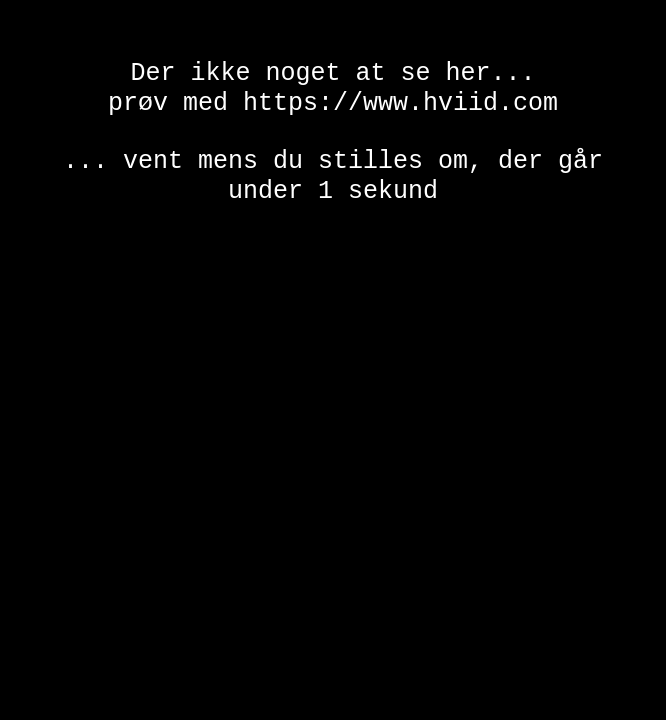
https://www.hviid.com (400, 109)
